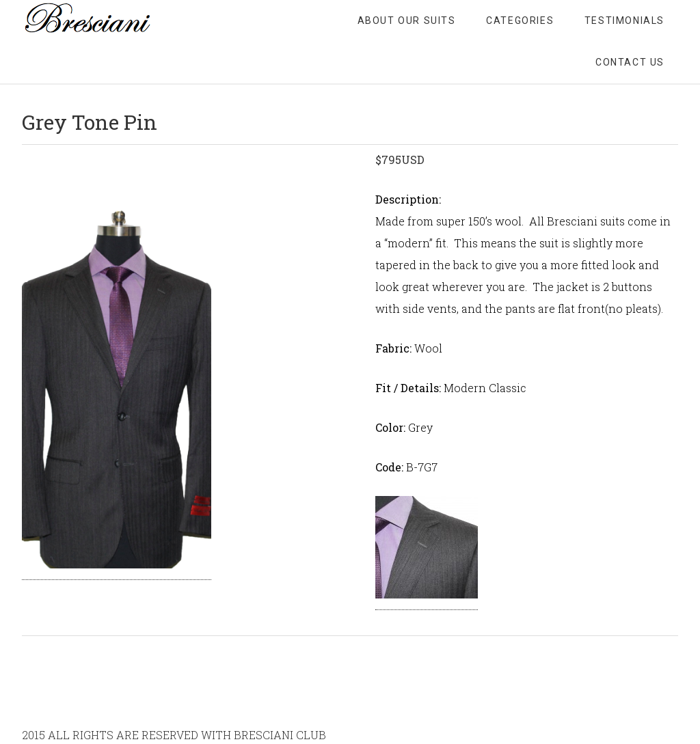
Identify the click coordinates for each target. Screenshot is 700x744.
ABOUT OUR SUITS (407, 20)
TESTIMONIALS (624, 20)
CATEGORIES (520, 20)
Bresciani (131, 20)
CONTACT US (630, 62)
